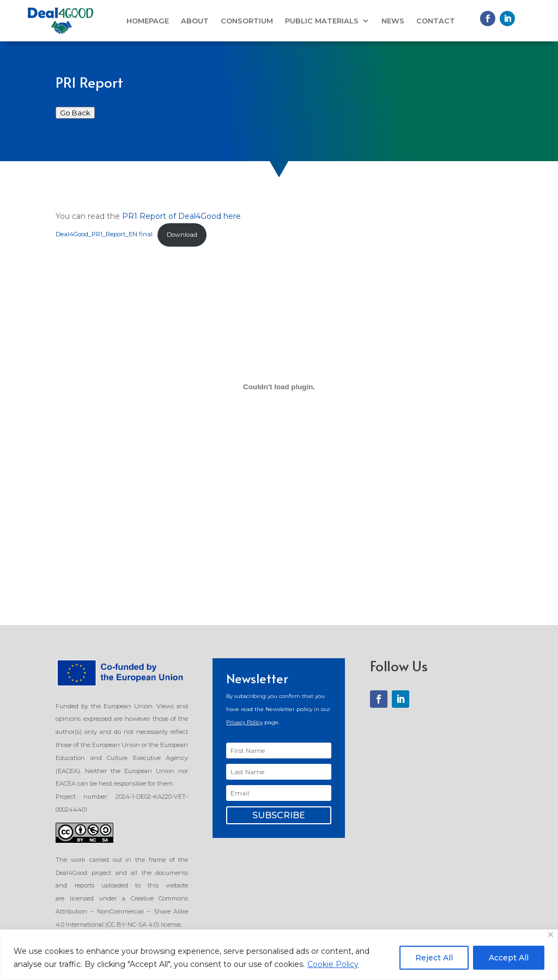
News (393, 21)
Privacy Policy (244, 722)
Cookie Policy (333, 964)
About (195, 21)
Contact (436, 21)
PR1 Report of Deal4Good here (181, 216)
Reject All (434, 958)
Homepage (148, 21)
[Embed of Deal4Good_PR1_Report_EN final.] (279, 387)
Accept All (509, 958)
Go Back (75, 113)
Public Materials (322, 21)
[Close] (551, 935)
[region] (279, 955)
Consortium (247, 21)
